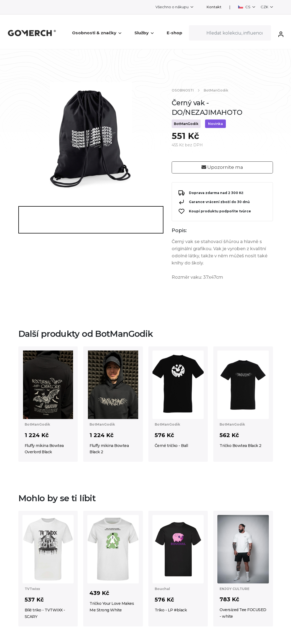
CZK (265, 7)
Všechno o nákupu (172, 7)
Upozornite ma (222, 167)
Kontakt (214, 7)
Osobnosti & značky (97, 33)
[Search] (230, 33)
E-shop (175, 33)
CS (245, 7)
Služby (144, 33)
